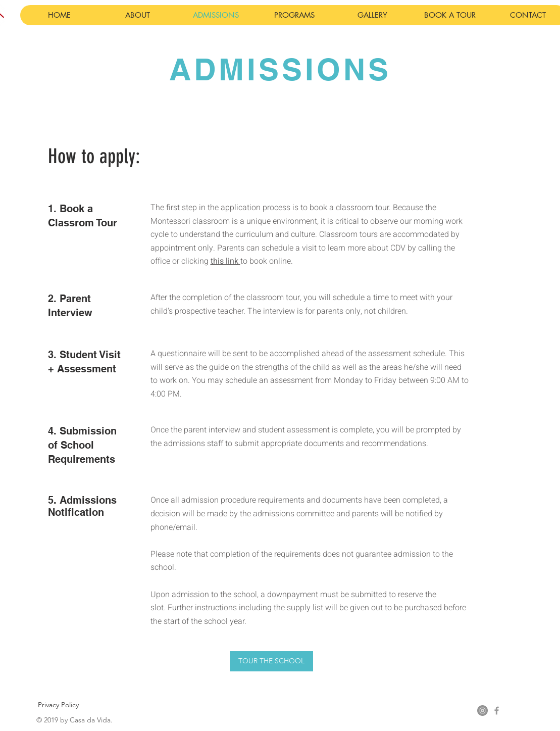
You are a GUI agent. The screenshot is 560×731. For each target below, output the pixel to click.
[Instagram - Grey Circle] (482, 711)
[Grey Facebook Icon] (497, 711)
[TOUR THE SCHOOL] (271, 661)
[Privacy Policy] (58, 705)
